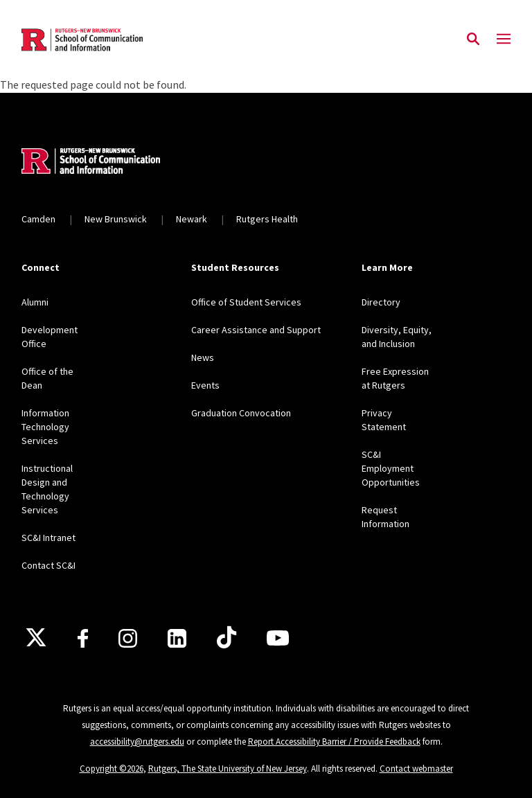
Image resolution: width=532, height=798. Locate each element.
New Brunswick (116, 219)
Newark (192, 219)
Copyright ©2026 (112, 769)
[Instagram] (128, 638)
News (203, 357)
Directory (381, 302)
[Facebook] (83, 638)
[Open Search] (473, 39)
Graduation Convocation (241, 413)
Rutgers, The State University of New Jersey (228, 769)
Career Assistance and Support (256, 330)
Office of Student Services (246, 302)
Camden (38, 219)
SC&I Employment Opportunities (391, 468)
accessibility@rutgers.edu (137, 742)
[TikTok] (227, 638)
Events (205, 385)
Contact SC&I (48, 565)
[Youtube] (278, 638)
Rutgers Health (267, 219)
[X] (36, 638)
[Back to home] (113, 163)
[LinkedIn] (177, 638)
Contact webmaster (416, 769)
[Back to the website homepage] (82, 40)
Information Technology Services (45, 427)
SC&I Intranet (48, 538)
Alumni (35, 302)
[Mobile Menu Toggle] (504, 39)
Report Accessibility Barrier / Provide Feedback (334, 742)
